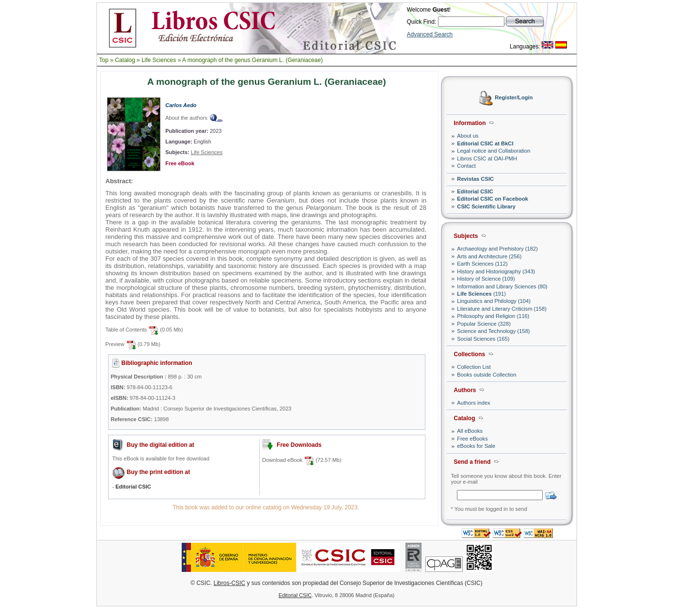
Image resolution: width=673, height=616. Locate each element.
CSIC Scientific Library (486, 206)
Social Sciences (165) (483, 339)
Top (104, 60)
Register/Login (514, 98)
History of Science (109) (486, 279)
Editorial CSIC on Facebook (493, 199)
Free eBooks (472, 439)
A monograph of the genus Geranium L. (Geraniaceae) (252, 60)
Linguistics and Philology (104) (494, 301)
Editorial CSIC (475, 191)
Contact (466, 166)
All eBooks (470, 431)
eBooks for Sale (476, 446)
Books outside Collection (487, 375)
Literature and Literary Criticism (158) (502, 309)
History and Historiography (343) (496, 271)
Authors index (473, 403)
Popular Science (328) (484, 324)
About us (468, 136)
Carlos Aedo (181, 105)
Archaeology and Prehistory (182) (497, 249)
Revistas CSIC (475, 179)
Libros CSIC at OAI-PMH (487, 158)
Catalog (125, 60)
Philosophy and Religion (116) (493, 316)
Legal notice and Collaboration (493, 151)
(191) (481, 294)
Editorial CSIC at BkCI (485, 143)
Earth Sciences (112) (482, 264)
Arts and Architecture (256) (489, 256)
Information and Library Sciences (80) (502, 286)
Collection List (474, 367)
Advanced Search (430, 34)
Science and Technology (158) (493, 331)
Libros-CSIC (229, 583)
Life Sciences (159, 60)
